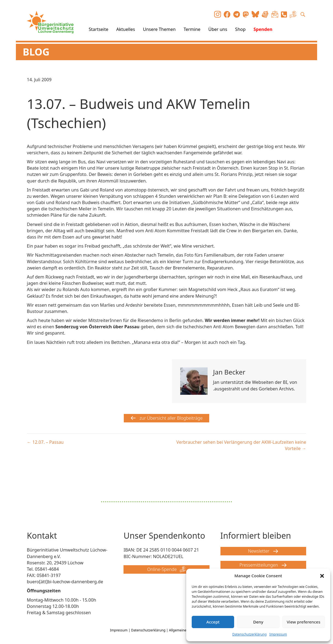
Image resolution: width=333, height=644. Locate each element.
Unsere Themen (159, 29)
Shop (240, 29)
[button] (322, 576)
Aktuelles (126, 29)
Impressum (278, 634)
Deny (258, 622)
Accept (213, 622)
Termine (192, 29)
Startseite (99, 29)
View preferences (304, 622)
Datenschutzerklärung (249, 634)
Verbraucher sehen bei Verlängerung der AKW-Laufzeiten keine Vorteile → (241, 445)
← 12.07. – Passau (45, 442)
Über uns (218, 29)
